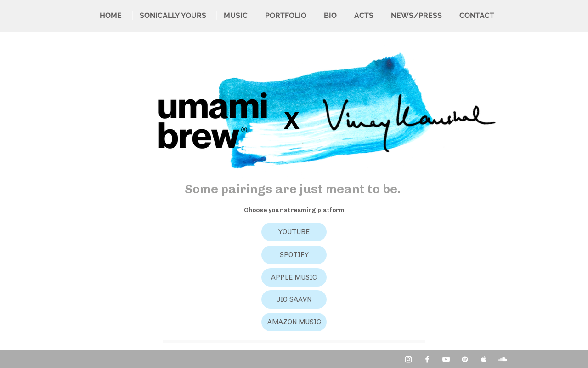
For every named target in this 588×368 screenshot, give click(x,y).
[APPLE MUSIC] (294, 277)
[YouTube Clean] (446, 359)
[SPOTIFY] (294, 255)
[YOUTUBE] (294, 232)
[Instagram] (408, 359)
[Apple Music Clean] (484, 359)
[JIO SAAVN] (294, 299)
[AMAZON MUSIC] (294, 322)
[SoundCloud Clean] (503, 359)
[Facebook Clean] (427, 359)
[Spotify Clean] (465, 359)
